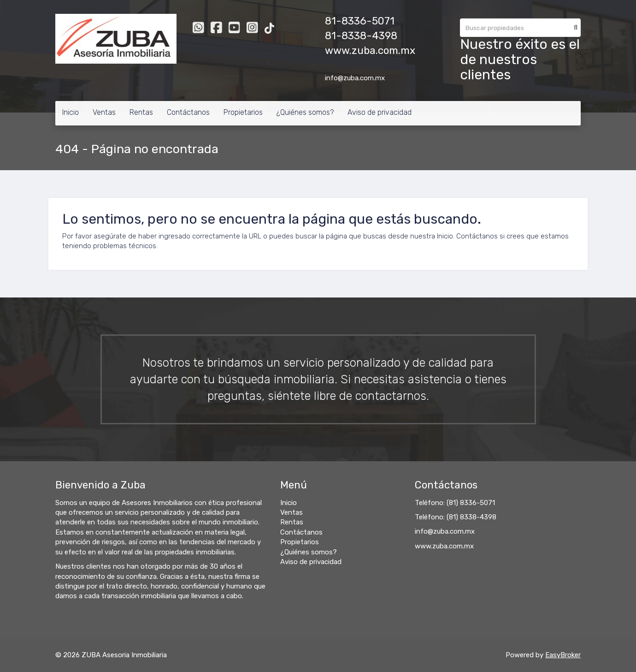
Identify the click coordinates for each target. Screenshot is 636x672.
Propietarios (243, 112)
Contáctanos (188, 112)
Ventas (104, 112)
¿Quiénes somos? (305, 112)
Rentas (141, 112)
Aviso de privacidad (380, 112)
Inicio (71, 112)
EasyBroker (563, 655)
